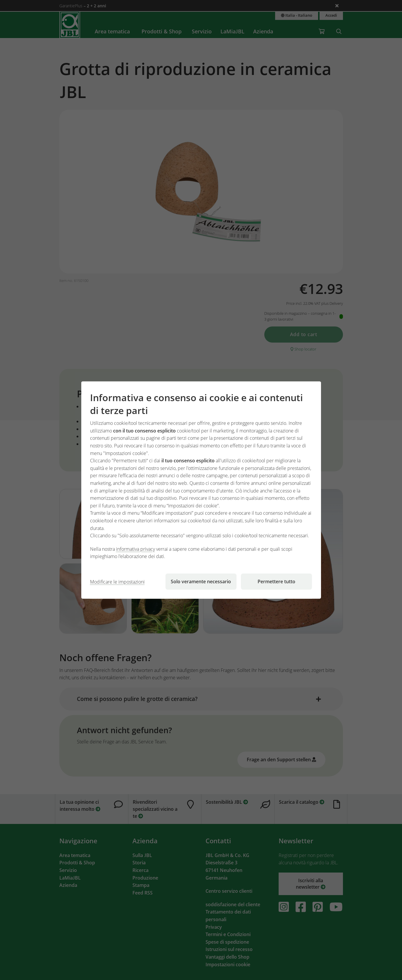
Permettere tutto (276, 581)
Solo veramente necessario (201, 581)
